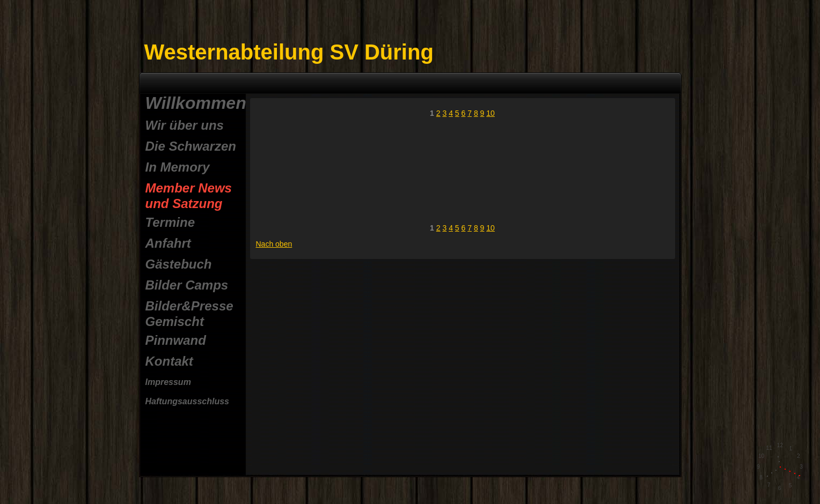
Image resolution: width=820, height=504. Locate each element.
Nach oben (274, 244)
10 (490, 113)
